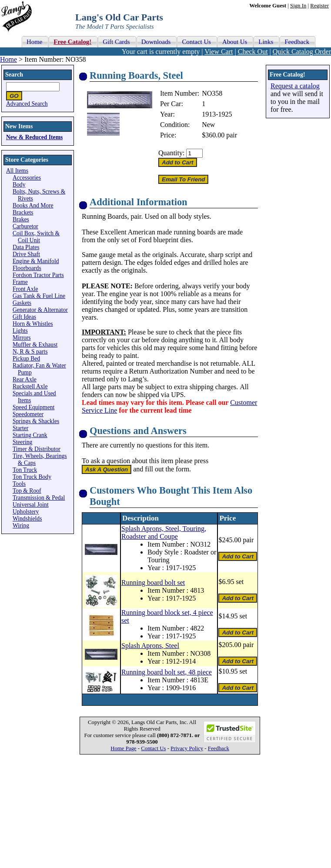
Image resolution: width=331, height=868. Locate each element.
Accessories (27, 178)
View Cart (219, 52)
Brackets (23, 212)
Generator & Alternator (40, 310)
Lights (20, 331)
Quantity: (171, 153)
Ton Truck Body (32, 477)
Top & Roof (27, 491)
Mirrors (22, 338)
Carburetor (25, 226)
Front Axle (25, 289)
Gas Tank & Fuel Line (39, 296)
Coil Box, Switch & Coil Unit (36, 237)
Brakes (21, 219)
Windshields (27, 519)
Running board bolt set (153, 583)
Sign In (298, 6)
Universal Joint (31, 505)
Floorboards (27, 268)
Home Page (123, 748)
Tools (19, 484)
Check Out (253, 52)
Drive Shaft (26, 254)
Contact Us (153, 748)
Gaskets (22, 303)
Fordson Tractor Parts (38, 275)
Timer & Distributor (37, 449)
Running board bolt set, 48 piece (167, 672)
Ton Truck (25, 470)
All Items (17, 171)
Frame (20, 282)
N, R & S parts (30, 352)
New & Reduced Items (34, 137)
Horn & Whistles (33, 324)
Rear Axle (25, 379)
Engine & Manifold (36, 261)
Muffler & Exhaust (35, 345)
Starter (20, 428)
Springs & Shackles (36, 421)
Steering (22, 442)
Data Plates (26, 247)
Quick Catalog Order (302, 52)
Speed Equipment (33, 407)
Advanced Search (27, 104)
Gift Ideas (24, 317)
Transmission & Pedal (39, 498)
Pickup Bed (26, 359)
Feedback (219, 748)
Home (8, 59)
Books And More (33, 205)
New (208, 125)
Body (19, 185)
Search (14, 75)
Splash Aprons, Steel (150, 646)
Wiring (21, 526)
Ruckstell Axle (30, 386)
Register (319, 6)
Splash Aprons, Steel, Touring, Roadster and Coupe (164, 532)
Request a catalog (295, 86)
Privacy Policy (187, 748)
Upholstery (26, 512)
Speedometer (28, 414)
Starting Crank (30, 435)
